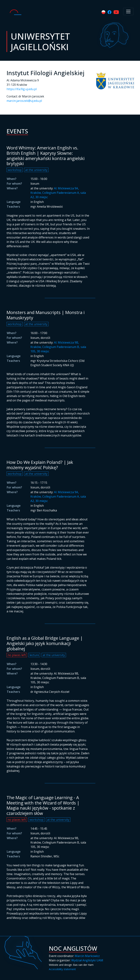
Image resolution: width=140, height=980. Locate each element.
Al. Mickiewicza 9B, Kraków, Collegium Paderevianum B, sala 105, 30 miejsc (58, 347)
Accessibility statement (62, 969)
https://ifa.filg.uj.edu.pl (22, 89)
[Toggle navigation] (128, 11)
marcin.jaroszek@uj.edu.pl (24, 101)
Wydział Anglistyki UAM (87, 960)
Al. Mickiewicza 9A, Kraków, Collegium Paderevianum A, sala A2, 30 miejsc (58, 193)
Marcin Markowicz (87, 956)
